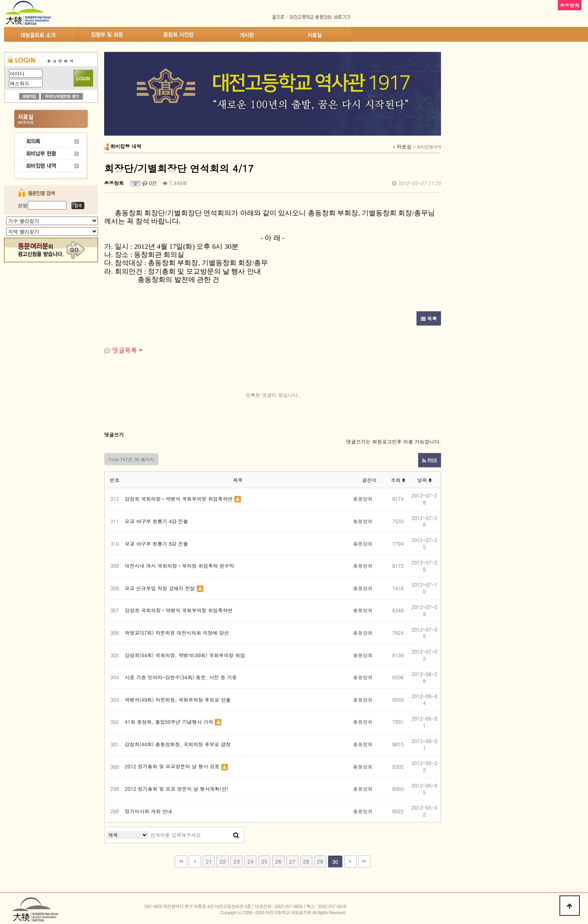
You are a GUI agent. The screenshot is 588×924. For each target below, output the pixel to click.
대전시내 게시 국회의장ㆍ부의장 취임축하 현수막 (180, 566)
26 (278, 861)
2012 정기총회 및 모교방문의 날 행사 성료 (172, 766)
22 (223, 861)
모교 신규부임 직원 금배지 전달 (160, 588)
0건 (150, 183)
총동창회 (114, 183)
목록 (429, 318)
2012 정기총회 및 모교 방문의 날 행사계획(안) (177, 789)
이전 (195, 862)
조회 (398, 480)
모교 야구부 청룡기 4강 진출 (157, 521)
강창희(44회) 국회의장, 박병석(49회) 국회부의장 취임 (185, 655)
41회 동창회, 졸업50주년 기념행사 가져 (169, 722)
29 (320, 861)
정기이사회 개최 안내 (149, 811)
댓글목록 (120, 350)
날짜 (424, 480)
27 (292, 861)
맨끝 (364, 862)
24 (251, 861)
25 (264, 861)
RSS (430, 460)
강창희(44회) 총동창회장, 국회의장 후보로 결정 (178, 744)
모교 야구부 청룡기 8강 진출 (157, 543)
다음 (350, 862)
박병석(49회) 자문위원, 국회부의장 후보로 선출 (178, 700)
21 (209, 861)
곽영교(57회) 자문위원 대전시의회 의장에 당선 (177, 633)
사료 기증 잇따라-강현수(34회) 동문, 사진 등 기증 (181, 677)
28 (306, 861)
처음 (181, 862)
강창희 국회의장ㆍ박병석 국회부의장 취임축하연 (179, 499)
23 (237, 861)
